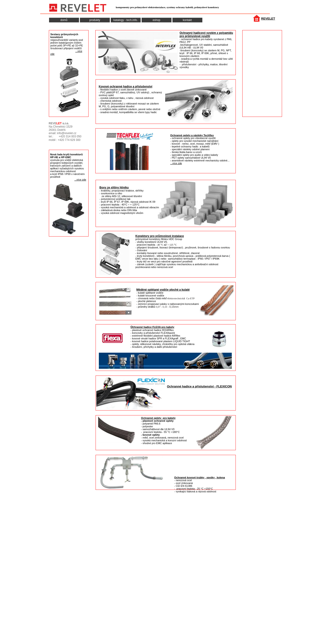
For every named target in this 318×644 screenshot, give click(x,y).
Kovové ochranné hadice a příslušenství (126, 87)
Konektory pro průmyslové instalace (160, 236)
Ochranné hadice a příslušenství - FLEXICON (199, 386)
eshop (156, 20)
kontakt (187, 20)
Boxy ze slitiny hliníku (114, 188)
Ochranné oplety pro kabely (158, 418)
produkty (95, 20)
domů (64, 20)
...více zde (176, 163)
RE (263, 19)
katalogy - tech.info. (125, 20)
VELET (270, 19)
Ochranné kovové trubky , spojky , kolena (200, 477)
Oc (132, 327)
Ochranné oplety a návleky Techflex (192, 135)
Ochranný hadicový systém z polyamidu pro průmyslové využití (206, 35)
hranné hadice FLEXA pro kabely (154, 327)
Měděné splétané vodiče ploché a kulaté (163, 290)
